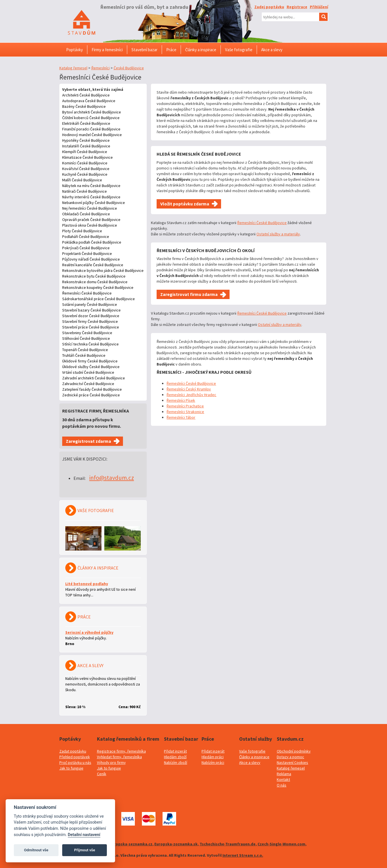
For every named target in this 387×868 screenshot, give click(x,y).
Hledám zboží (175, 757)
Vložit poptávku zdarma (185, 204)
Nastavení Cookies (292, 762)
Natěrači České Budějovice (85, 191)
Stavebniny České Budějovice (87, 333)
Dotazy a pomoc (290, 757)
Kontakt (283, 779)
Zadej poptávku (269, 7)
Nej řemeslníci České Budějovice (90, 208)
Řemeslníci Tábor (181, 417)
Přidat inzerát (175, 751)
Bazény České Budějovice (84, 106)
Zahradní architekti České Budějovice (94, 378)
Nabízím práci (213, 762)
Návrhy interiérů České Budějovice (91, 197)
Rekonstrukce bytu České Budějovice (94, 276)
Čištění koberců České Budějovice (91, 118)
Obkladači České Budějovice (86, 214)
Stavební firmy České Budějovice (90, 321)
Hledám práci (213, 757)
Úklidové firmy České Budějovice (90, 361)
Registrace (297, 7)
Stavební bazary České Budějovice (91, 310)
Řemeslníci (100, 68)
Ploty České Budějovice (82, 231)
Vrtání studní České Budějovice (88, 372)
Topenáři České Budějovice (85, 350)
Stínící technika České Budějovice (90, 344)
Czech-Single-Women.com (281, 844)
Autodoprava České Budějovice (89, 101)
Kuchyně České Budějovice (85, 174)
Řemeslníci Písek (181, 400)
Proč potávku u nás (75, 762)
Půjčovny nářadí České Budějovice (91, 259)
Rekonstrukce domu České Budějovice (95, 282)
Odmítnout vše (36, 850)
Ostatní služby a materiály (278, 234)
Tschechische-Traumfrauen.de (228, 844)
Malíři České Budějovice (82, 180)
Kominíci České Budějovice (85, 163)
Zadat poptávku (73, 751)
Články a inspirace (254, 757)
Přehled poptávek (75, 757)
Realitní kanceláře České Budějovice (93, 265)
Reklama (284, 774)
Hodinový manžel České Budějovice (92, 135)
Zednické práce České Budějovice (91, 395)
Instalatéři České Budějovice (86, 146)
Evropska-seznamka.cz (131, 844)
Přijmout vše (85, 850)
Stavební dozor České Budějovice (91, 316)
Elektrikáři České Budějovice (86, 123)
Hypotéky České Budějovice (86, 140)
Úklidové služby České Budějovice (91, 367)
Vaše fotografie (252, 751)
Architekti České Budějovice (86, 95)
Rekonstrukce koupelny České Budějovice (98, 287)
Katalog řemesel (73, 68)
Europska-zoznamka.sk (176, 844)
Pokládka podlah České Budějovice (92, 242)
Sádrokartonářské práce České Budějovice (99, 299)
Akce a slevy (250, 762)
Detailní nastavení (84, 835)
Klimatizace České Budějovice (87, 157)
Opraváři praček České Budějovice (91, 220)
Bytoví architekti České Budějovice (92, 112)
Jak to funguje (71, 768)
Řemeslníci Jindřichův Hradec (191, 395)
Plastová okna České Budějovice (90, 225)
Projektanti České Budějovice (87, 253)
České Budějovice (129, 68)
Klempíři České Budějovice (85, 152)
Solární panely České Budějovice (90, 304)
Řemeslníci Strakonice (185, 412)
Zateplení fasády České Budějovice (92, 389)
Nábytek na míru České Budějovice (91, 186)
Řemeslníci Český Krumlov (189, 389)
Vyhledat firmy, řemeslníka (119, 757)
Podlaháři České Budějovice (86, 237)
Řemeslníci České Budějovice (87, 293)
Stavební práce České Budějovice (91, 327)
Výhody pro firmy (111, 762)
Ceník (102, 774)
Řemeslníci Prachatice (185, 406)
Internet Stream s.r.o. (243, 855)
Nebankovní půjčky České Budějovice (94, 203)
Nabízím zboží (176, 762)
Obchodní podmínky (294, 751)
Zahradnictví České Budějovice (88, 384)
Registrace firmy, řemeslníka (121, 751)
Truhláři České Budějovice (84, 355)
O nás (282, 785)
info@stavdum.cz (112, 478)
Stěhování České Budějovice (86, 338)
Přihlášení (319, 7)
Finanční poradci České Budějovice (91, 129)
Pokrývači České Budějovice (86, 248)
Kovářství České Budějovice (86, 169)
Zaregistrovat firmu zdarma (189, 294)
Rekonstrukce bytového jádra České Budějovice (103, 270)
